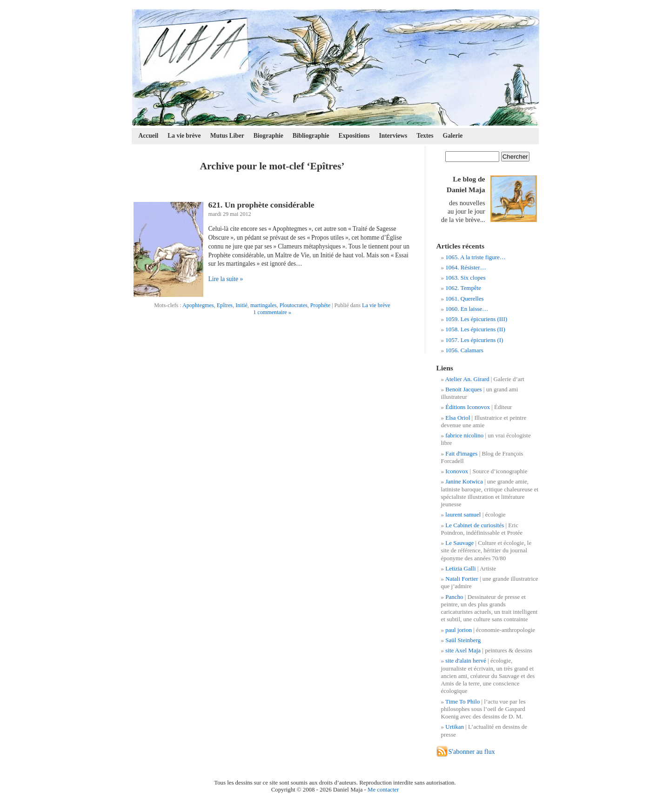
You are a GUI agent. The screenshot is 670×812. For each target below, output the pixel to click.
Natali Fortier (462, 579)
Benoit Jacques (463, 389)
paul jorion (459, 630)
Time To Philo (462, 701)
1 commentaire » (272, 312)
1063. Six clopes (465, 278)
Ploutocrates (294, 305)
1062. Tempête (463, 288)
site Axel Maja (463, 650)
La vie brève (184, 136)
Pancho (454, 597)
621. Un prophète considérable (261, 205)
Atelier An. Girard (467, 379)
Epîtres (225, 305)
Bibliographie (311, 136)
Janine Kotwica (464, 481)
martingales (264, 305)
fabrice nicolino (464, 435)
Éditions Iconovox (468, 407)
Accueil (149, 136)
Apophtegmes (198, 305)
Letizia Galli (460, 568)
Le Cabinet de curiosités (475, 525)
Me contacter (383, 790)
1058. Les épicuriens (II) (475, 329)
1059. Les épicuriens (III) (476, 319)
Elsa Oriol (458, 418)
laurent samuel (463, 514)
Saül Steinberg (463, 640)
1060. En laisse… (467, 309)
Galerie (453, 136)
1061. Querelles (464, 299)
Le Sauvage (459, 543)
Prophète (320, 305)
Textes (425, 136)
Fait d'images (461, 453)
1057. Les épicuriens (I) (474, 340)
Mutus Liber (227, 136)
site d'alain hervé (466, 661)
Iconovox (457, 471)
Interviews (393, 136)
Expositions (354, 136)
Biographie (268, 136)
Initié (241, 305)
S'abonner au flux (472, 752)
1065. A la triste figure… (476, 257)
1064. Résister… (466, 267)
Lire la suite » (226, 279)
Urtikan (455, 727)
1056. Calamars (464, 350)
